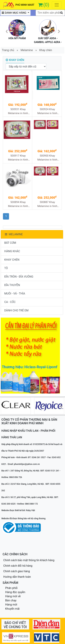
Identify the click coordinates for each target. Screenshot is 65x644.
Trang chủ (8, 50)
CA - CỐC (10, 302)
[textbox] (50, 13)
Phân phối (11, 588)
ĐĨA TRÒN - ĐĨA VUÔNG (19, 277)
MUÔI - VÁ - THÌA (15, 294)
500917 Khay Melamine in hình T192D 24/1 (18, 158)
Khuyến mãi (12, 609)
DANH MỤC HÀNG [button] (14, 13)
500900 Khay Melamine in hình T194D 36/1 (47, 158)
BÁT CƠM (10, 243)
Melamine (27, 50)
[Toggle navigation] (57, 5)
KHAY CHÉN (12, 260)
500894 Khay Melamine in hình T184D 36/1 (18, 204)
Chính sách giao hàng (17, 571)
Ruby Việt (31, 510)
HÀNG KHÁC (12, 251)
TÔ (6, 268)
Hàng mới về (13, 596)
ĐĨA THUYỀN (12, 285)
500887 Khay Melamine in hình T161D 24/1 (47, 204)
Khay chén (46, 50)
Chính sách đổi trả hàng (18, 566)
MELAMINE (14, 234)
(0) (46, 5)
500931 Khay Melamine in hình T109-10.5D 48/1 (18, 111)
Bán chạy (11, 600)
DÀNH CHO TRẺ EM (16, 310)
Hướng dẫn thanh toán (17, 577)
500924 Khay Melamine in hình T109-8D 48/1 (47, 111)
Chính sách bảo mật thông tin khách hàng (29, 560)
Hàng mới (11, 605)
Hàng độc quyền (15, 592)
